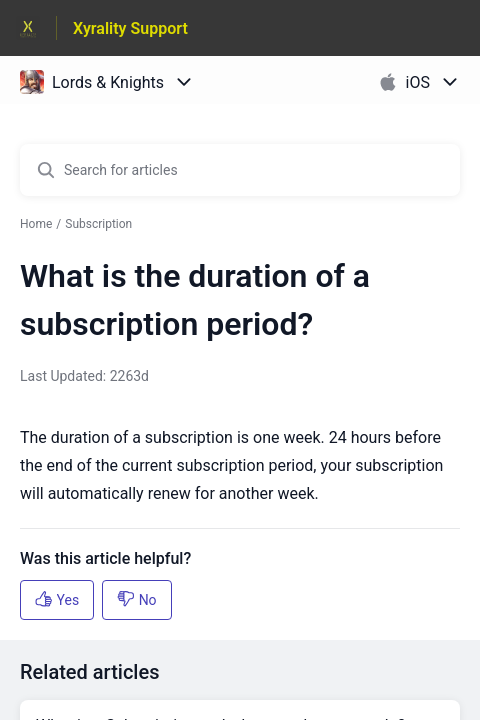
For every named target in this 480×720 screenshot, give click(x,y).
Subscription (98, 224)
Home (36, 224)
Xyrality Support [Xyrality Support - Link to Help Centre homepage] (130, 28)
